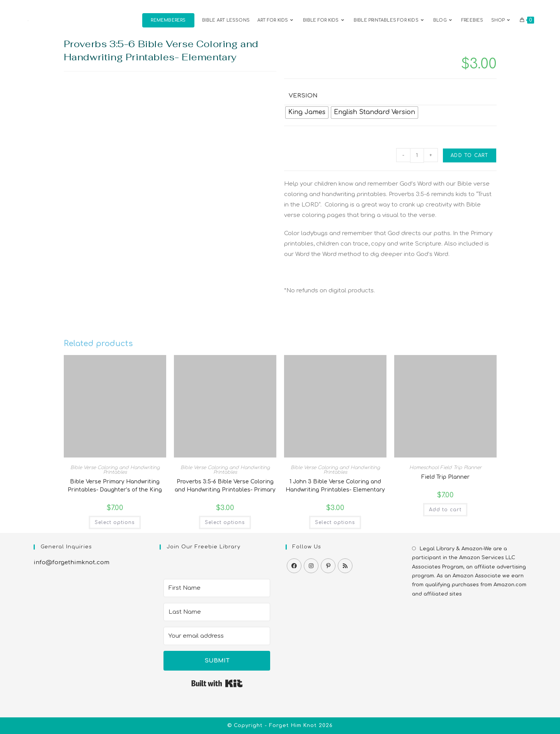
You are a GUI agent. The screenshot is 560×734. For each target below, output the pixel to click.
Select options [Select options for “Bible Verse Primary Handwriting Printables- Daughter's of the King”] (115, 522)
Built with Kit (217, 683)
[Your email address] (217, 636)
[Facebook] (294, 566)
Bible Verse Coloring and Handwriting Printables (115, 470)
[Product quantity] (417, 155)
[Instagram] (311, 566)
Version (303, 96)
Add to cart (469, 155)
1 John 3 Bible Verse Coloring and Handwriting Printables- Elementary (335, 486)
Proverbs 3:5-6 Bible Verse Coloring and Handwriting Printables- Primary (225, 486)
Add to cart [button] (445, 510)
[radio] (307, 113)
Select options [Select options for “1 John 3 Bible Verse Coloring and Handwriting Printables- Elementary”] (335, 522)
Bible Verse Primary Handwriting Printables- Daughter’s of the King (115, 486)
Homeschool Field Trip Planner (445, 468)
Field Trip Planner (445, 477)
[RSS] (345, 566)
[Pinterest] (328, 566)
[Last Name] (217, 612)
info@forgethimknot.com (71, 562)
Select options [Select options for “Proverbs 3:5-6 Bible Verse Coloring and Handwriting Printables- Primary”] (225, 522)
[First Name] (217, 588)
